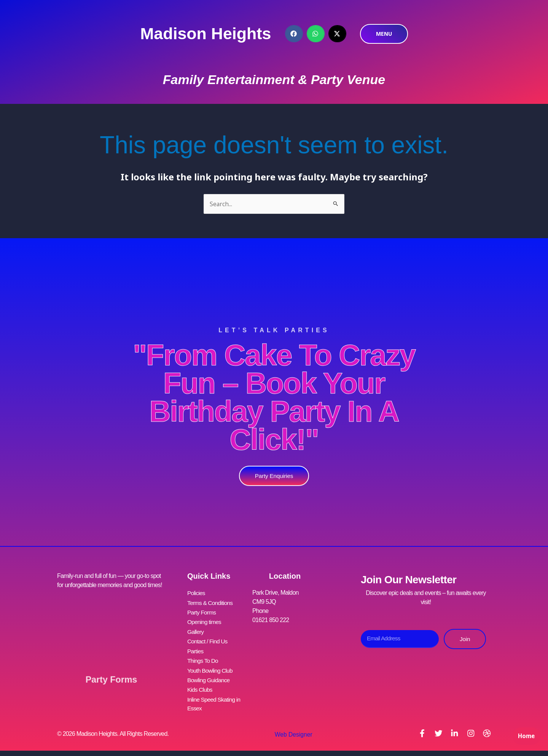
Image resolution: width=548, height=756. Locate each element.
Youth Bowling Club (211, 666)
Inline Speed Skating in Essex (215, 698)
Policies (197, 593)
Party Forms (111, 675)
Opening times (205, 620)
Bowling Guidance (209, 675)
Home (525, 739)
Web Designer (292, 729)
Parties (196, 648)
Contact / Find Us (208, 639)
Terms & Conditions (211, 602)
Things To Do (203, 657)
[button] (294, 34)
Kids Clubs (200, 684)
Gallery (196, 629)
